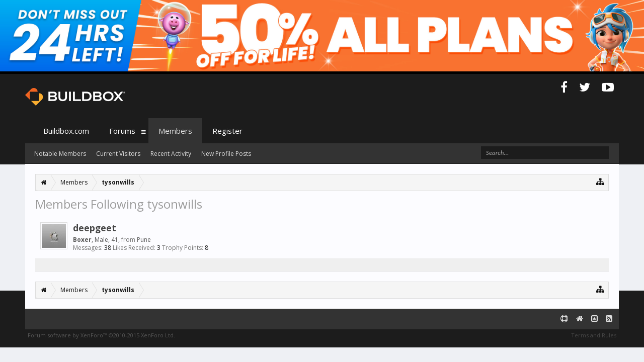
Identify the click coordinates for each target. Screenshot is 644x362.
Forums (122, 131)
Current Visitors (118, 154)
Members (175, 131)
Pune (144, 240)
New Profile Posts (226, 154)
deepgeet (95, 228)
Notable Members (60, 154)
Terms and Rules (594, 335)
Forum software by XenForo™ (101, 335)
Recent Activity (171, 154)
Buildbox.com (66, 131)
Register (227, 131)
